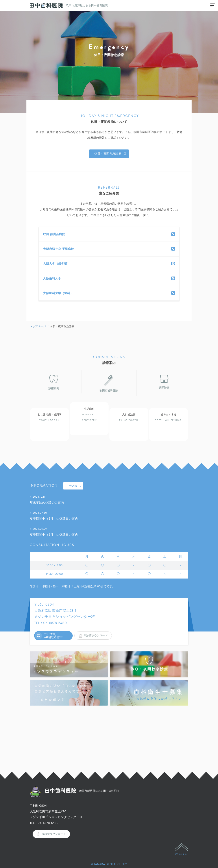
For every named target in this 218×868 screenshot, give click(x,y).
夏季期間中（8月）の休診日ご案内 (55, 513)
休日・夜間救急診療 (110, 154)
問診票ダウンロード (93, 630)
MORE (75, 481)
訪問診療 (164, 382)
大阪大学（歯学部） (57, 264)
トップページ (38, 326)
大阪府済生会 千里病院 (59, 249)
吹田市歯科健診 (109, 384)
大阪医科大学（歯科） (58, 293)
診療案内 (54, 383)
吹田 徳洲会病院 (54, 234)
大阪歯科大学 (52, 278)
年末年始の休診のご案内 (47, 497)
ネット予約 (49, 630)
